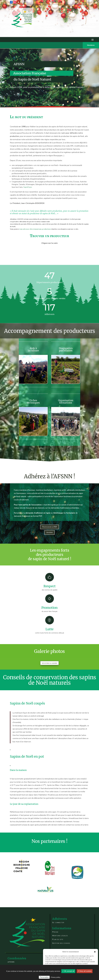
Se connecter (58, 923)
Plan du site (58, 939)
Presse (55, 932)
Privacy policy (55, 977)
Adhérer (49, 532)
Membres (91, 45)
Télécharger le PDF (49, 527)
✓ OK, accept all (68, 971)
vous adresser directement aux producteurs (35, 229)
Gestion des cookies (61, 943)
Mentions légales (60, 936)
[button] (95, 952)
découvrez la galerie (49, 663)
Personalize (44, 977)
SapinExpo (28, 187)
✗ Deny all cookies (85, 971)
